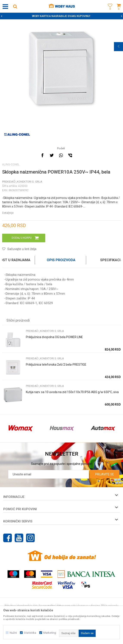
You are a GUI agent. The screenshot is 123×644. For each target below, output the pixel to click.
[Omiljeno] (109, 11)
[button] (15, 6)
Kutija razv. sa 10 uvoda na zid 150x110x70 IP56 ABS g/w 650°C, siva (72, 392)
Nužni (13, 633)
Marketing (50, 633)
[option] (61, 16)
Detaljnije (8, 213)
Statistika (30, 633)
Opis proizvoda (61, 260)
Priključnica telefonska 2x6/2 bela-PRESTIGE (56, 365)
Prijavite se (105, 474)
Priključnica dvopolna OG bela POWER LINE (54, 337)
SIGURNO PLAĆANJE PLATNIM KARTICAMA (61, 16)
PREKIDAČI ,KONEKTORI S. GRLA (22, 182)
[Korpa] (119, 11)
